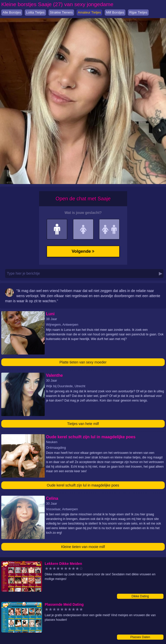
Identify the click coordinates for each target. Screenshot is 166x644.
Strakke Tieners (61, 12)
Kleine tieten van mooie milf (83, 547)
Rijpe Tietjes (138, 12)
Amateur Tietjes (89, 12)
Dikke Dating (140, 596)
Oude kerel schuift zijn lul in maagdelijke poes (83, 485)
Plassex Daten (140, 637)
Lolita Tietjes (35, 12)
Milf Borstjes (115, 12)
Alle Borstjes (12, 12)
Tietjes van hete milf (83, 424)
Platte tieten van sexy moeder (83, 362)
